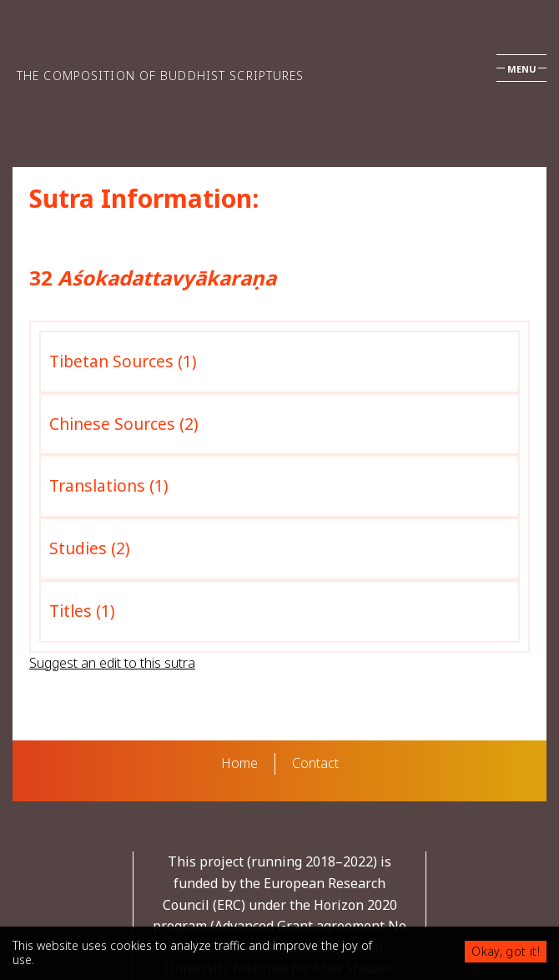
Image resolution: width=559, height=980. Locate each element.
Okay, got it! (506, 951)
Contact (315, 763)
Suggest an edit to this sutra (112, 663)
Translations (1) (109, 485)
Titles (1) (82, 611)
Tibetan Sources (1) (123, 361)
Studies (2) (90, 548)
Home (239, 763)
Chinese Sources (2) (124, 424)
